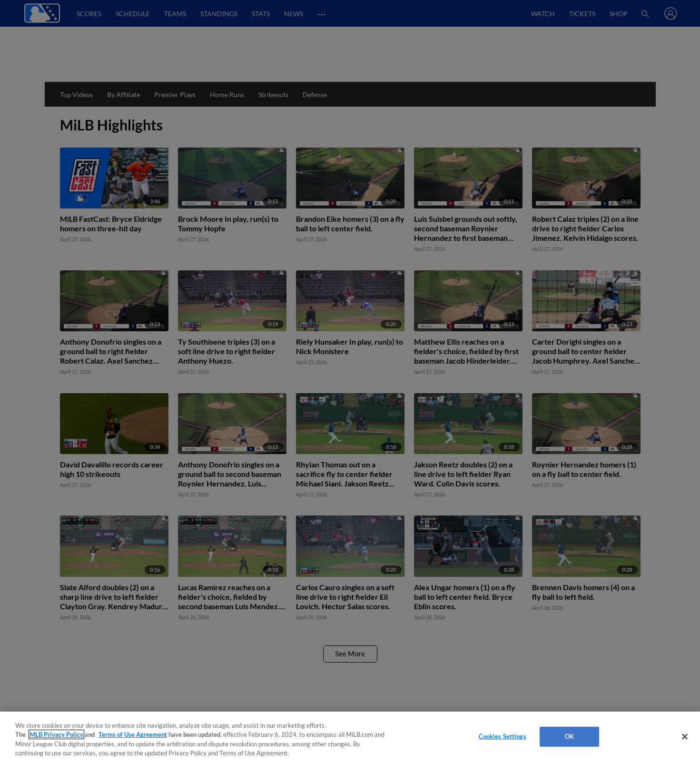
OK (569, 736)
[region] (350, 737)
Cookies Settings (503, 736)
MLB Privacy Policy (56, 734)
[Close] (685, 736)
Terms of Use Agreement (133, 734)
